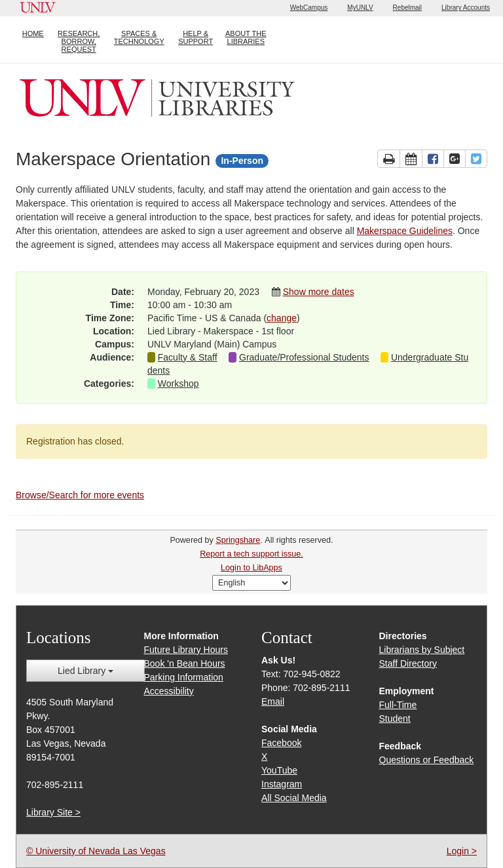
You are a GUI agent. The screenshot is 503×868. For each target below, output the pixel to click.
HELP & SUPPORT (196, 37)
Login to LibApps (251, 568)
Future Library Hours (186, 650)
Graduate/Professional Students (304, 357)
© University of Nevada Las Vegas (96, 851)
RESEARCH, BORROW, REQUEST (79, 41)
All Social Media (294, 798)
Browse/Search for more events (80, 495)
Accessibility (169, 691)
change (282, 318)
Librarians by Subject (422, 650)
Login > (462, 851)
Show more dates (319, 292)
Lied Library (85, 671)
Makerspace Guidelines (405, 231)
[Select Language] (251, 583)
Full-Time (398, 705)
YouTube (279, 770)
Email (273, 701)
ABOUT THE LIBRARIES (246, 37)
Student (395, 719)
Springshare (238, 540)
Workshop (178, 384)
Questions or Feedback (427, 760)
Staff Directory (408, 663)
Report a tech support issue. (251, 554)
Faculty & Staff (188, 357)
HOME (33, 33)
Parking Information (184, 677)
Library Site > (53, 812)
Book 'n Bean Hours (185, 663)
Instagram (282, 784)
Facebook (281, 743)
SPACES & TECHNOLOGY (139, 37)
